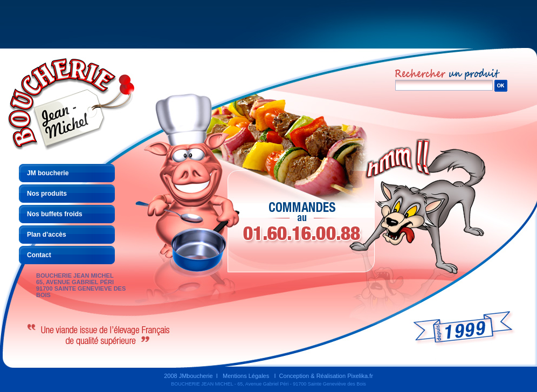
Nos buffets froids (55, 214)
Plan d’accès (47, 235)
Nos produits (47, 194)
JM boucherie (48, 173)
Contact (39, 255)
